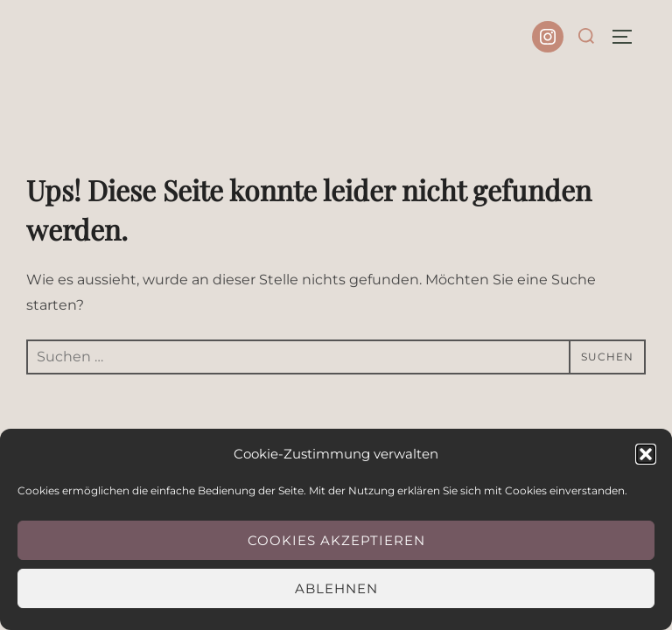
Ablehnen (336, 588)
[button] (646, 454)
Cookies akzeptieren (336, 540)
